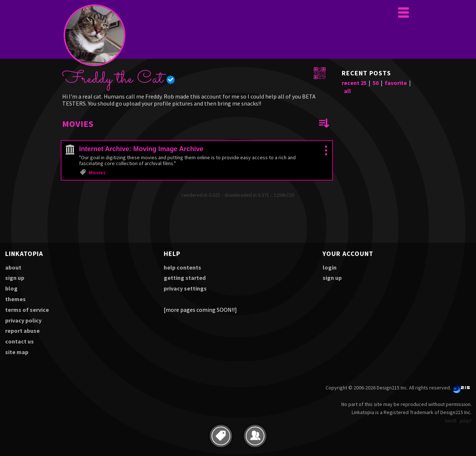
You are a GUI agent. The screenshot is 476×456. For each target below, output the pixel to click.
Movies (97, 172)
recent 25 (354, 83)
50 (376, 83)
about (13, 267)
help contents (182, 267)
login (330, 267)
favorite (396, 83)
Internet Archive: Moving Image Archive (141, 149)
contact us (19, 341)
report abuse (22, 331)
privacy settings (185, 288)
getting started (185, 278)
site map (17, 352)
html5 (451, 421)
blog (11, 288)
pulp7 (466, 421)
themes (15, 299)
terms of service (27, 310)
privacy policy (23, 320)
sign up (15, 278)
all (347, 91)
